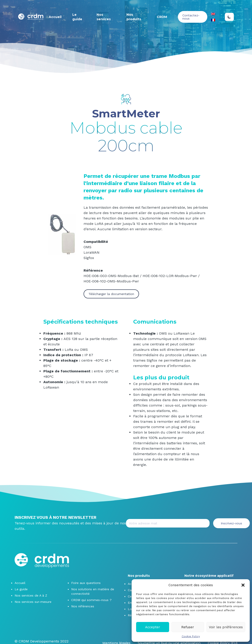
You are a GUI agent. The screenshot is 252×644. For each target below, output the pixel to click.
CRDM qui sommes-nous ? (91, 600)
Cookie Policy (191, 636)
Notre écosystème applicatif (209, 576)
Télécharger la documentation (111, 294)
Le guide (21, 589)
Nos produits (139, 576)
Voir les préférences (226, 627)
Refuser (188, 627)
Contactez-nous (191, 17)
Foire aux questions (86, 583)
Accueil (55, 17)
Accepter (153, 627)
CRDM (162, 17)
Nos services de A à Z (31, 595)
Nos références (83, 606)
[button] (243, 585)
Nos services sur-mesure (33, 602)
